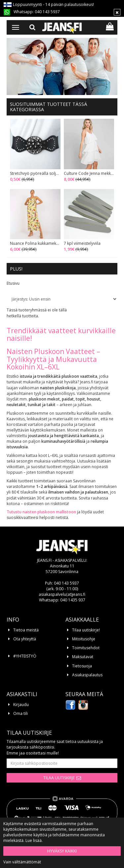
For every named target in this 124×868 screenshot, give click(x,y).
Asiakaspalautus (87, 675)
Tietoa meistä (26, 630)
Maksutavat (83, 657)
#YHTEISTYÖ (25, 656)
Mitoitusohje (84, 639)
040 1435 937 (73, 600)
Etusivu (13, 283)
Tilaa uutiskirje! (86, 630)
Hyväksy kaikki (62, 851)
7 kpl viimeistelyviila (82, 243)
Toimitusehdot (86, 648)
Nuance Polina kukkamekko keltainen (35, 243)
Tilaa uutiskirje (59, 778)
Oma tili (21, 713)
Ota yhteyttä (25, 639)
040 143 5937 (47, 12)
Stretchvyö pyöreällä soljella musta (35, 174)
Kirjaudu (21, 705)
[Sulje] (117, 12)
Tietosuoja (82, 666)
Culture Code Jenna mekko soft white (89, 174)
